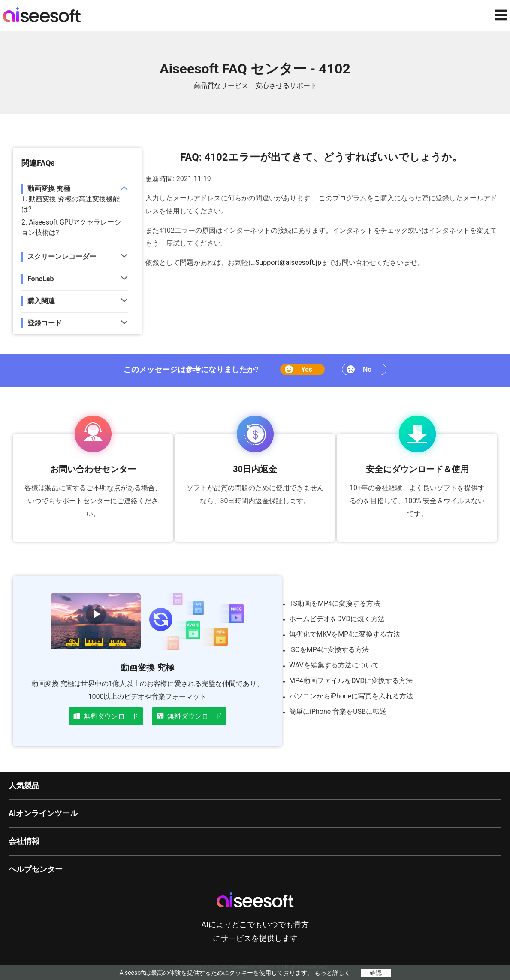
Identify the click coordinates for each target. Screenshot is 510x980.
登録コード (45, 323)
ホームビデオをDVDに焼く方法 (337, 619)
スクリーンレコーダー (62, 256)
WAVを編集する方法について (334, 665)
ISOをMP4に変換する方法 (329, 650)
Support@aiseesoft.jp (288, 262)
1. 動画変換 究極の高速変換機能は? (71, 204)
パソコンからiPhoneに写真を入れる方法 (351, 696)
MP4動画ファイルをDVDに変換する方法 (351, 681)
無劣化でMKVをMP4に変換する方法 (345, 634)
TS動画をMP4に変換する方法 (335, 603)
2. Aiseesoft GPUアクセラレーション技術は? (71, 227)
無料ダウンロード (106, 716)
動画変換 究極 (49, 189)
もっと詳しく (332, 973)
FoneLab (41, 279)
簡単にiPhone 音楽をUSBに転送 (338, 711)
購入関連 (41, 301)
